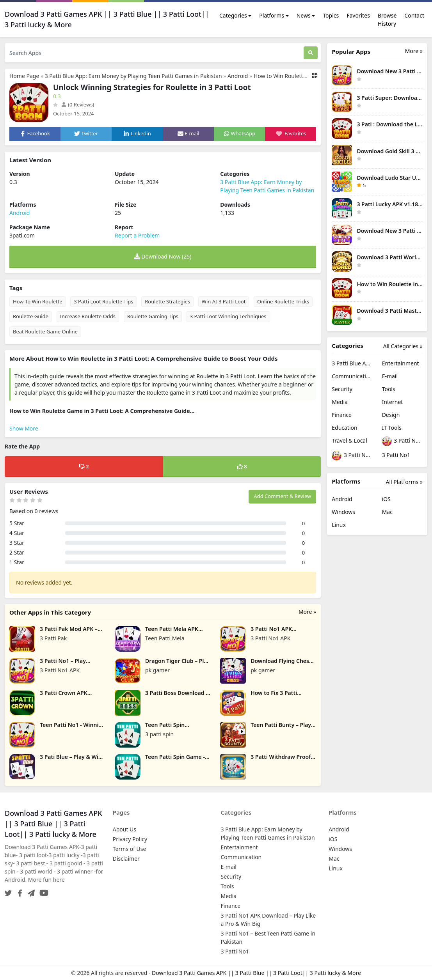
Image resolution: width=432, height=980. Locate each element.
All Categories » (403, 346)
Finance (342, 415)
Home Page (24, 76)
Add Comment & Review (282, 496)
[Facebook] (18, 891)
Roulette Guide (31, 316)
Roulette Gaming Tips (153, 316)
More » (307, 612)
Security (342, 389)
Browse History (387, 19)
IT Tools (392, 428)
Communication (352, 376)
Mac (387, 512)
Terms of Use (130, 849)
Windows (343, 512)
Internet (393, 402)
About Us (124, 829)
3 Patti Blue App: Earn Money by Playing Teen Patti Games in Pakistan (133, 76)
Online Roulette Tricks (283, 301)
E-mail (390, 376)
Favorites (358, 15)
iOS (386, 499)
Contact (414, 15)
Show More (24, 428)
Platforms (272, 15)
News (304, 15)
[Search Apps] (154, 53)
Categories (233, 15)
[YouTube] (42, 891)
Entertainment (401, 363)
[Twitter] (8, 891)
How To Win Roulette (38, 301)
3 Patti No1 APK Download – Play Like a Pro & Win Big (402, 441)
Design (391, 415)
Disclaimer (126, 859)
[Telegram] (30, 891)
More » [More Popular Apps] (414, 51)
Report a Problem (137, 235)
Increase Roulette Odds (88, 316)
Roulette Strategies (167, 301)
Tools (389, 389)
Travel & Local (349, 440)
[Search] (311, 53)
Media (340, 402)
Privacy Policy (130, 839)
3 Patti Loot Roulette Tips (103, 301)
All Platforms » (404, 482)
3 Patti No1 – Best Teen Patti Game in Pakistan (352, 456)
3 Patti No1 (396, 455)
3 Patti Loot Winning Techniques (228, 316)
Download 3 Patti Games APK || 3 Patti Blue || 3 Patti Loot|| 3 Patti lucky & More (256, 973)
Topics (331, 15)
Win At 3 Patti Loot (224, 301)
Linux (339, 525)
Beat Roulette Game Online (45, 331)
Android (238, 76)
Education (344, 428)
